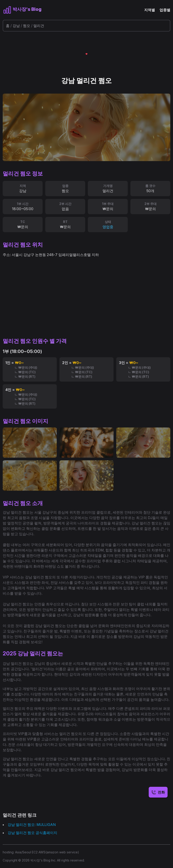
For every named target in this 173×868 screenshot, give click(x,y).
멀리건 (39, 26)
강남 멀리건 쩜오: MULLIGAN (32, 825)
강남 (16, 26)
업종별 (165, 10)
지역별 (150, 10)
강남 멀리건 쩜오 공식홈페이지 (32, 833)
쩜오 (27, 26)
